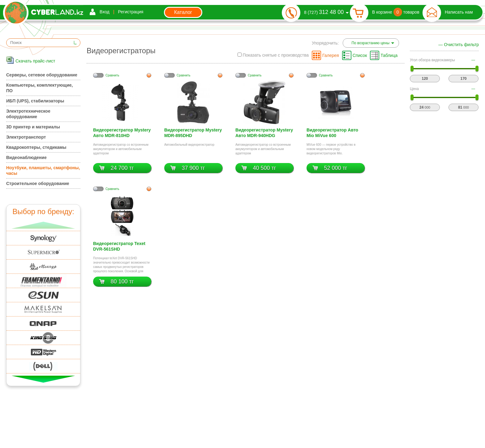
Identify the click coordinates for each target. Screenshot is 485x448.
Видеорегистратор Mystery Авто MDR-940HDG (264, 133)
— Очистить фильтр (459, 45)
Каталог (183, 12)
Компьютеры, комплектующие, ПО (39, 88)
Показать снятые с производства (273, 55)
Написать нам (459, 12)
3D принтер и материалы (33, 127)
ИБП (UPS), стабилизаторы (35, 101)
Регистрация (131, 12)
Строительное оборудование (38, 183)
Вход (105, 12)
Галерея (331, 55)
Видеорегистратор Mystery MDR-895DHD (193, 133)
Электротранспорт (26, 137)
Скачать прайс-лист (35, 61)
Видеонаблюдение (26, 157)
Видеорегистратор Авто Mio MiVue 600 (332, 133)
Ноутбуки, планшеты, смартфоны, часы (43, 170)
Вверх (43, 225)
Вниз (43, 379)
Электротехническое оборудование (28, 114)
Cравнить (112, 75)
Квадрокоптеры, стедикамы (36, 147)
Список (360, 55)
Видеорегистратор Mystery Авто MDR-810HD (122, 133)
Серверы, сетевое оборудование (42, 75)
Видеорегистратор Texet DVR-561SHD (119, 246)
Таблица (389, 55)
